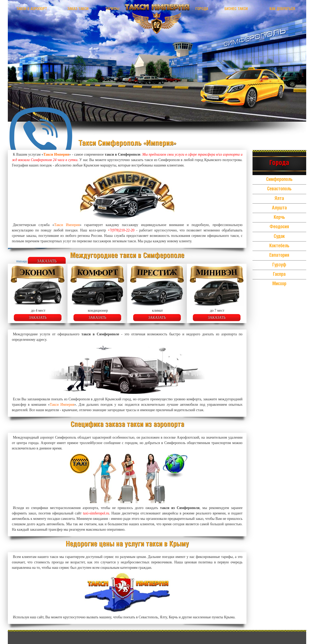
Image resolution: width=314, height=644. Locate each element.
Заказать (38, 317)
